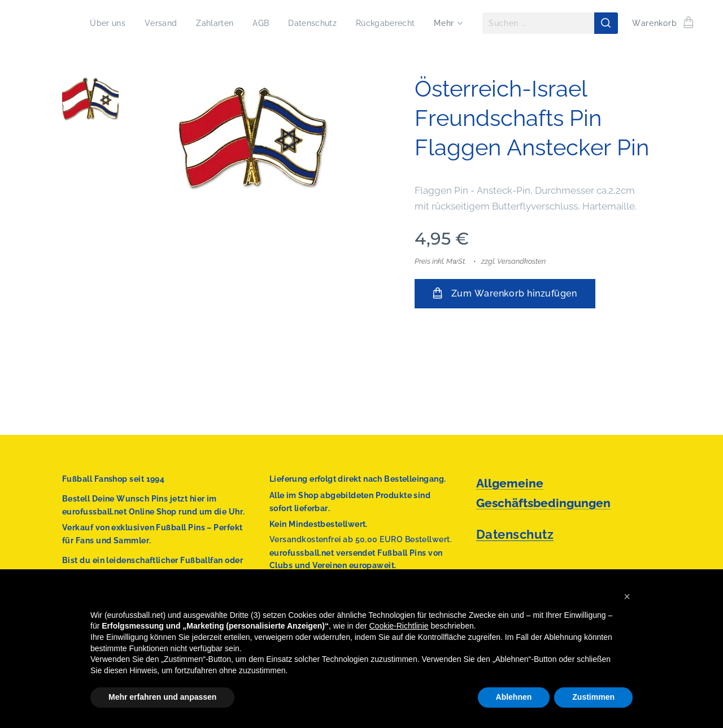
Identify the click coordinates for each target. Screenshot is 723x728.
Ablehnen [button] (514, 697)
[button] (627, 596)
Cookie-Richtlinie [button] (399, 626)
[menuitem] (98, 23)
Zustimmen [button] (593, 697)
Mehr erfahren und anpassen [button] (162, 697)
